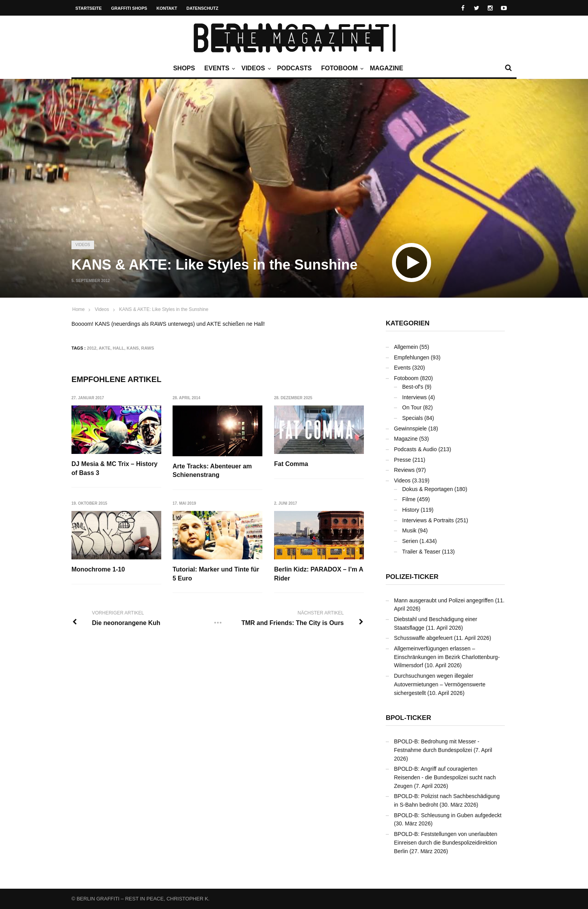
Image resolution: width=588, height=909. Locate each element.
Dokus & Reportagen (428, 489)
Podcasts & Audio (415, 449)
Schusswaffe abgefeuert (423, 638)
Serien (410, 541)
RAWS (148, 348)
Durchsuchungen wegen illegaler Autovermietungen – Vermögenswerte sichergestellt (440, 684)
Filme (409, 499)
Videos (255, 68)
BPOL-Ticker (408, 718)
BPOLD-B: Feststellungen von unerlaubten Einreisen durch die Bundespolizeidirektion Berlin (446, 842)
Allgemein (406, 347)
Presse (403, 460)
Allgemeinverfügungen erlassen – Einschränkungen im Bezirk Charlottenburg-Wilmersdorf (447, 657)
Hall (118, 348)
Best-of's (413, 387)
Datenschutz (203, 8)
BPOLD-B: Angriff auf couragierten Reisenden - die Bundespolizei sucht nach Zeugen (445, 777)
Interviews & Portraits (428, 520)
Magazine (386, 68)
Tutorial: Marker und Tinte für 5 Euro (216, 574)
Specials (412, 418)
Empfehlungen (412, 357)
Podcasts (295, 68)
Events (219, 68)
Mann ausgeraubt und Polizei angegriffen (444, 600)
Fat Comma (291, 464)
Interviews (414, 397)
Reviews (404, 470)
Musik (409, 530)
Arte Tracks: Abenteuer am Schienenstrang (213, 471)
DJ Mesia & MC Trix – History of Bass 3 (115, 468)
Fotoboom (341, 68)
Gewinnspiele (410, 429)
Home (78, 309)
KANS (133, 348)
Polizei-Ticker (412, 577)
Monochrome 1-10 (98, 570)
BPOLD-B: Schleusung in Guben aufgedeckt (448, 815)
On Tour (412, 407)
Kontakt (167, 8)
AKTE (105, 348)
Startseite (89, 8)
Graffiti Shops (129, 8)
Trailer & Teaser (421, 552)
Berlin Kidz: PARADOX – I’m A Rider (319, 574)
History (411, 510)
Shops (184, 68)
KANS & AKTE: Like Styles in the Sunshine (164, 309)
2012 (92, 348)
